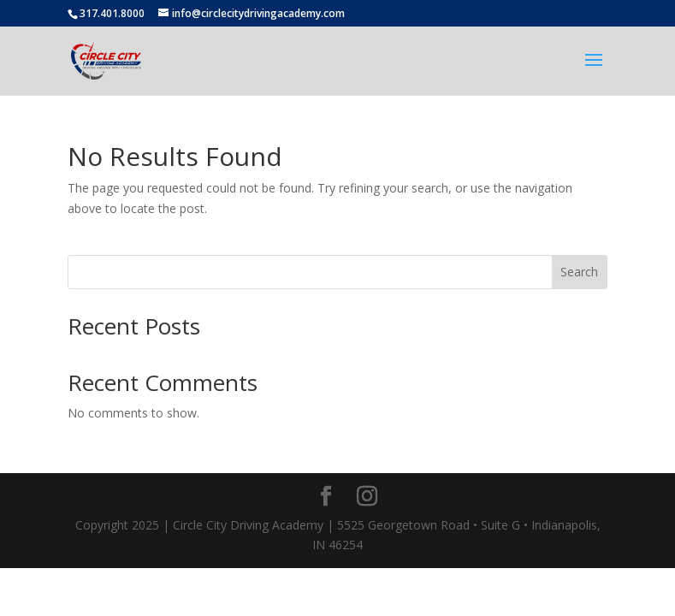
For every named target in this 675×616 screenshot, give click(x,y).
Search (579, 272)
